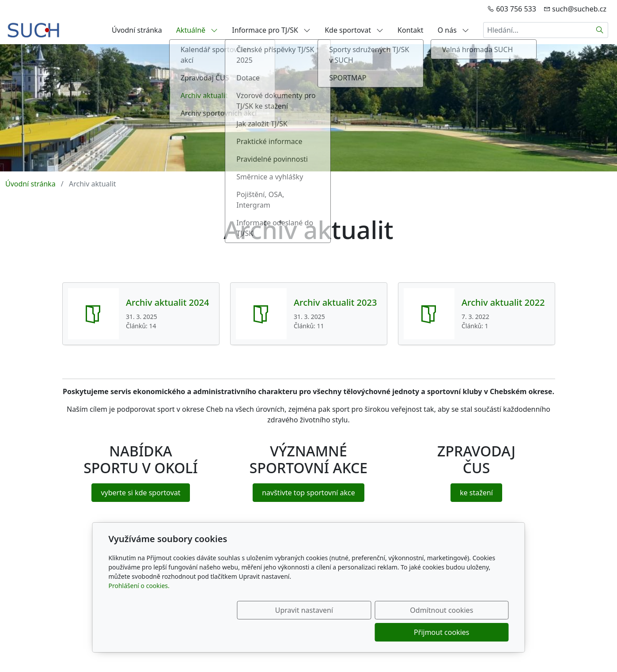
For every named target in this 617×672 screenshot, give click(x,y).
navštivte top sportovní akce (308, 493)
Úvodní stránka (137, 30)
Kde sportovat (354, 30)
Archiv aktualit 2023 (335, 303)
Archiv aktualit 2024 (167, 303)
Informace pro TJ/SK (271, 30)
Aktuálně (197, 30)
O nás (453, 30)
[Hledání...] (538, 30)
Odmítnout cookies (378, 632)
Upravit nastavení (290, 632)
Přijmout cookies (466, 632)
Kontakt (411, 30)
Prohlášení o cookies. (139, 608)
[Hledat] (600, 30)
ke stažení (476, 493)
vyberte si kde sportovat (140, 493)
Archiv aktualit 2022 (503, 303)
